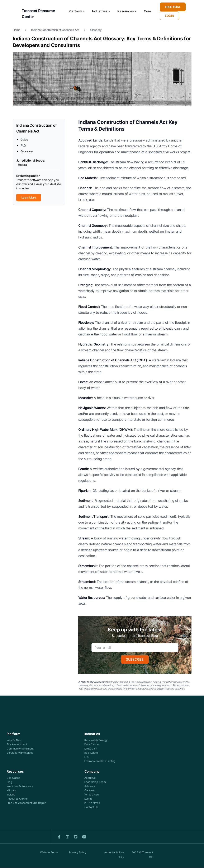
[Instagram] (67, 837)
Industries (101, 11)
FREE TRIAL (173, 7)
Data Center (92, 744)
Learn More (29, 198)
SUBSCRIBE (135, 660)
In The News (92, 803)
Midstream (91, 749)
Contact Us (91, 807)
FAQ (23, 146)
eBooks (11, 790)
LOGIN (169, 16)
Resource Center (17, 799)
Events (88, 799)
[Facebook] (59, 837)
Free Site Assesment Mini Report (27, 803)
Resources (127, 11)
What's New (14, 740)
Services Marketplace (20, 753)
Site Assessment (17, 744)
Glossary (96, 30)
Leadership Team (95, 782)
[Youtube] (84, 837)
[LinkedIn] (76, 837)
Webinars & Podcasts (20, 786)
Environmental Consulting (100, 761)
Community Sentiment (20, 749)
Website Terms (49, 857)
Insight (11, 795)
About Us (90, 778)
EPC (87, 757)
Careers (89, 790)
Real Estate (91, 753)
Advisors (90, 786)
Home (16, 30)
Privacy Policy (78, 857)
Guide (24, 140)
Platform (77, 11)
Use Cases (13, 778)
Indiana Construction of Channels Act (55, 30)
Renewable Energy (96, 740)
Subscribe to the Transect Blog (135, 636)
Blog (9, 782)
